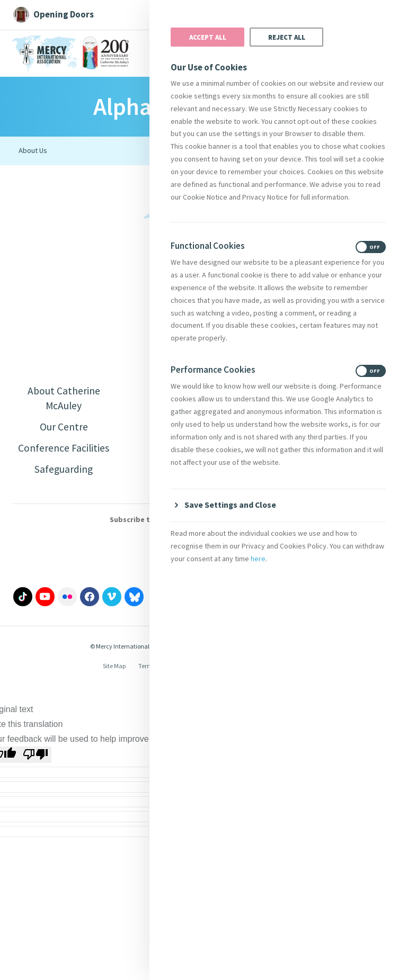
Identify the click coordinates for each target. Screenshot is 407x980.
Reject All (287, 37)
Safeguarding (64, 471)
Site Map (114, 668)
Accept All (208, 37)
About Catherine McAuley (64, 398)
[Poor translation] (36, 757)
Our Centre (64, 428)
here (258, 559)
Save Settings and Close (231, 505)
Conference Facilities (64, 449)
